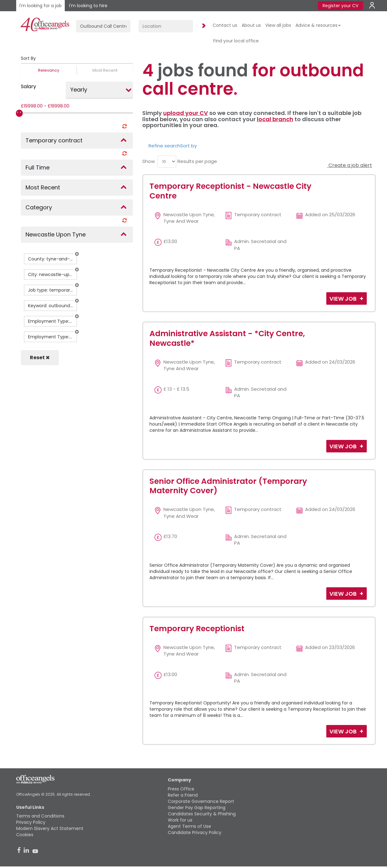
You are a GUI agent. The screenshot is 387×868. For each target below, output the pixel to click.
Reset (40, 358)
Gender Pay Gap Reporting (197, 808)
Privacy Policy (31, 822)
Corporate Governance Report (201, 801)
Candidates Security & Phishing (202, 814)
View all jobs (278, 25)
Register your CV (340, 6)
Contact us (225, 25)
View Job (344, 299)
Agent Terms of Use (189, 826)
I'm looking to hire (88, 6)
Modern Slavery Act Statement (50, 828)
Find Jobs (203, 26)
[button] (77, 254)
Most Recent (105, 70)
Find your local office (236, 41)
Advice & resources (318, 25)
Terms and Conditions (40, 816)
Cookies (25, 835)
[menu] (167, 162)
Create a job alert (350, 165)
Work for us (180, 820)
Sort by (189, 146)
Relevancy (49, 70)
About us (251, 25)
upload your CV (186, 113)
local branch (275, 119)
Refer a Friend (183, 795)
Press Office (181, 789)
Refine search (164, 146)
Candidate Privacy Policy (195, 832)
